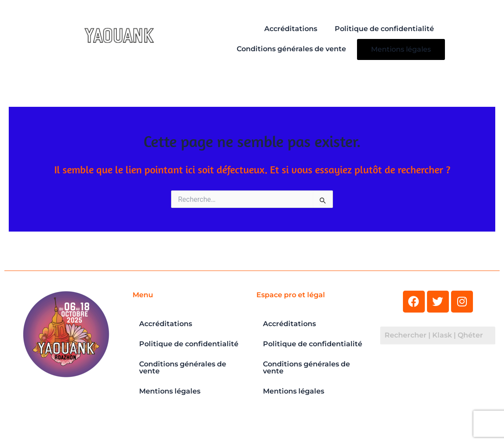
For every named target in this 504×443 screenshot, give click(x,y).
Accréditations (291, 29)
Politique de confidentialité (384, 29)
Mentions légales (401, 49)
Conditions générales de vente (291, 49)
